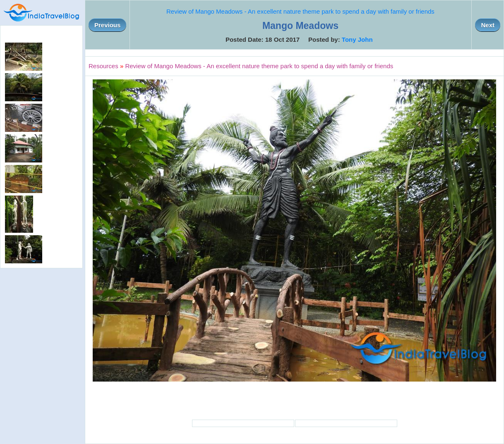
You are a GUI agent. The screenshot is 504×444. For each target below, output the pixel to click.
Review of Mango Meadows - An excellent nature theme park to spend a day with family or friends (300, 11)
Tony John (357, 39)
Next (488, 25)
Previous (107, 25)
